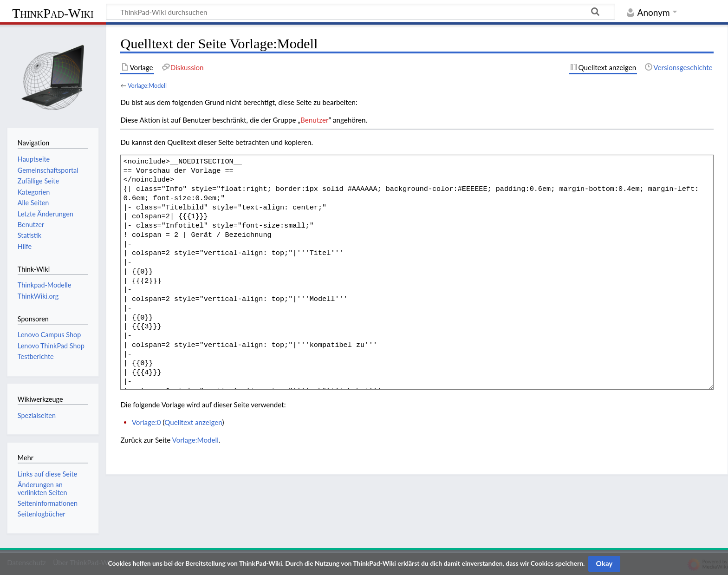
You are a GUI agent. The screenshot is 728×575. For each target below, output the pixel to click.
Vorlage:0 (146, 422)
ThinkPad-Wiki (53, 13)
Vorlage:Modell (147, 85)
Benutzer (314, 120)
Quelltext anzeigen (193, 422)
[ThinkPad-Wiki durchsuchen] (361, 12)
